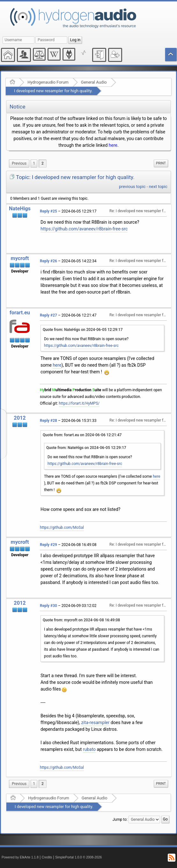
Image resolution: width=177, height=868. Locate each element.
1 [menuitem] (34, 163)
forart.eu (20, 313)
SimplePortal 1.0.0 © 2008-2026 (78, 857)
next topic (158, 187)
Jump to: (120, 819)
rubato (89, 749)
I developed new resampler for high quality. (53, 91)
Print (161, 163)
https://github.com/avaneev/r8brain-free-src (84, 229)
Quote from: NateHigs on (83, 330)
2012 (20, 418)
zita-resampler (95, 722)
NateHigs (20, 209)
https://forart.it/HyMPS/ (79, 403)
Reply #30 (48, 606)
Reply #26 (48, 261)
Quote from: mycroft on (81, 620)
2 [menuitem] (43, 163)
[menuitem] (19, 164)
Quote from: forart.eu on (82, 435)
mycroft (20, 258)
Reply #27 (48, 315)
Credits (47, 857)
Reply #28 (48, 421)
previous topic (132, 187)
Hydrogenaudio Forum (48, 82)
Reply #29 (48, 545)
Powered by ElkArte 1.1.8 (20, 857)
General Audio (94, 82)
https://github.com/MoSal (62, 528)
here (113, 145)
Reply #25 (48, 211)
